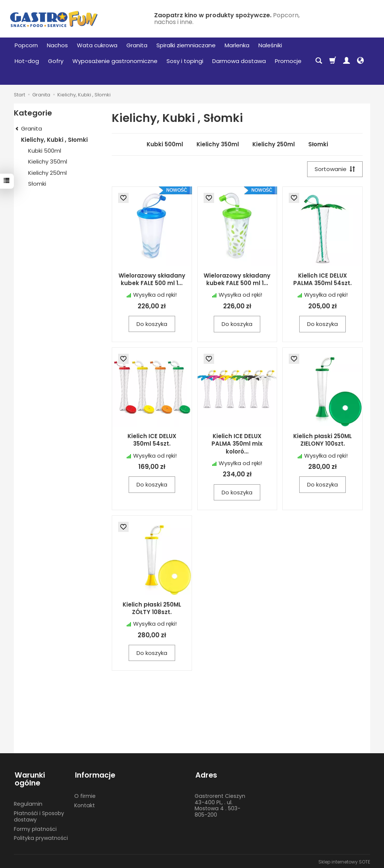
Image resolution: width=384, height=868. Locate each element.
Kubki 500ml (165, 144)
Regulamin (28, 802)
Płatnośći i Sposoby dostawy (39, 815)
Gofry (56, 61)
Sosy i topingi (185, 61)
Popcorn (26, 45)
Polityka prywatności (41, 836)
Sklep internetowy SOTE (344, 860)
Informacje (94, 774)
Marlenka (237, 45)
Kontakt (85, 804)
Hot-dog (27, 61)
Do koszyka (152, 324)
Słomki (318, 144)
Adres (205, 774)
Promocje (288, 61)
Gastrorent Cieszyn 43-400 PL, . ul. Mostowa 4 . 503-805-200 (220, 804)
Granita (137, 45)
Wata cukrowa (97, 45)
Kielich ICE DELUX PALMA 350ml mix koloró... (237, 444)
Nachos (57, 45)
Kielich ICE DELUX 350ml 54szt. (152, 440)
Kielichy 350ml (218, 144)
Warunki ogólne (29, 779)
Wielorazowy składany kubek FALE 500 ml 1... (152, 280)
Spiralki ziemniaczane (186, 45)
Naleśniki (270, 45)
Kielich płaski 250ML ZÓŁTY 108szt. (152, 609)
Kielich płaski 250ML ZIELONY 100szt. (322, 440)
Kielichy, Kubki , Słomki (54, 140)
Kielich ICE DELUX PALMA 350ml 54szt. (322, 280)
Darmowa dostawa (239, 61)
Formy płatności (35, 827)
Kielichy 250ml (274, 144)
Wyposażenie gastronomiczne (115, 61)
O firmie (85, 794)
